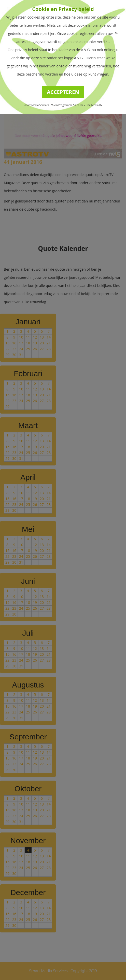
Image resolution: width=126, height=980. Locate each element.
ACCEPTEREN (63, 92)
